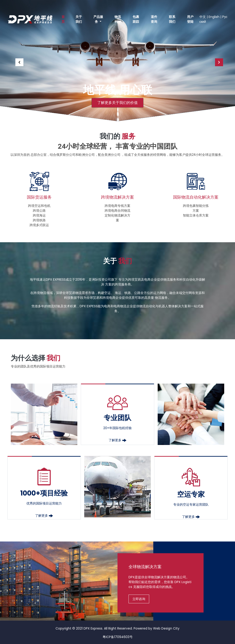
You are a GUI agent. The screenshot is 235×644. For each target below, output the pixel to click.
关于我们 (79, 19)
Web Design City (166, 628)
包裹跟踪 (136, 19)
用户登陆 (190, 19)
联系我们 (172, 19)
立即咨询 (139, 599)
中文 (203, 17)
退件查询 (154, 19)
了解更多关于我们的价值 (117, 103)
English (214, 17)
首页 (63, 19)
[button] (18, 61)
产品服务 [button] (98, 19)
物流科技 (118, 19)
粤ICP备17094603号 (118, 637)
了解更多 (117, 440)
